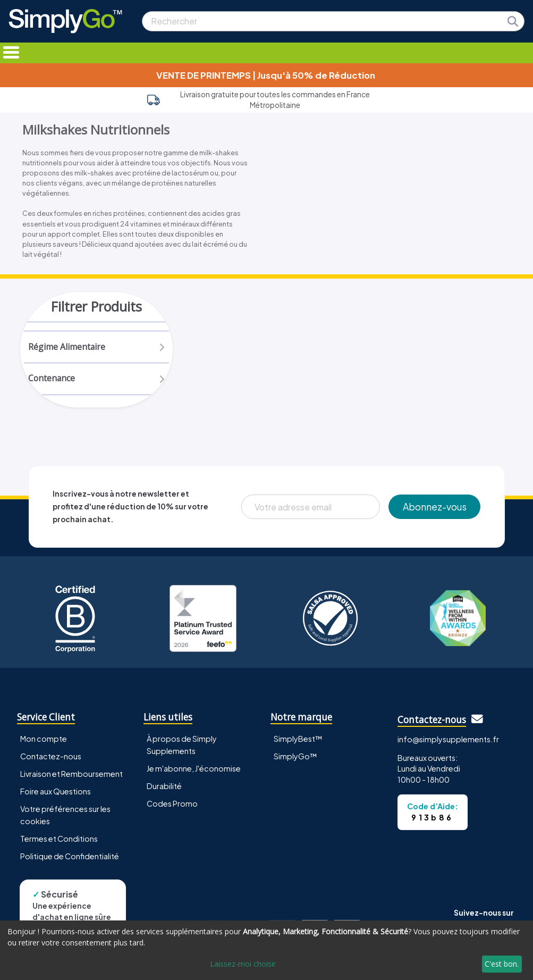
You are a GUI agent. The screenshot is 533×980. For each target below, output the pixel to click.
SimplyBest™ (298, 741)
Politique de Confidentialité (70, 858)
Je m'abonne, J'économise (194, 770)
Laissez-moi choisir (243, 964)
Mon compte (44, 741)
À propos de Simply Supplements (182, 747)
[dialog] (266, 950)
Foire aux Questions (56, 793)
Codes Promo (172, 806)
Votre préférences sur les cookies (65, 817)
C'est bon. (502, 964)
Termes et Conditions (59, 841)
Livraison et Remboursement (71, 776)
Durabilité (164, 788)
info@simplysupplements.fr (448, 741)
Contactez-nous (51, 758)
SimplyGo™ (295, 758)
